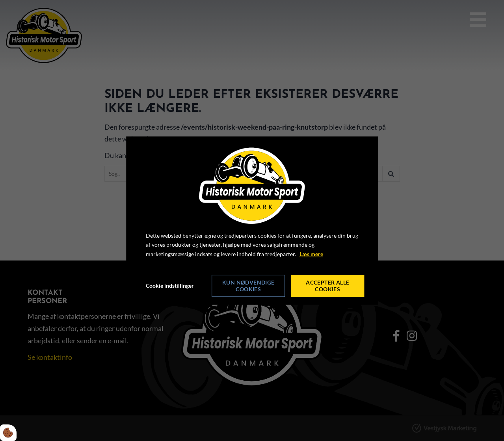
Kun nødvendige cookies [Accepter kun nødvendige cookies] (248, 286)
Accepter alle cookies (327, 286)
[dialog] (252, 220)
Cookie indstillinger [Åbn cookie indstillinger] (170, 286)
